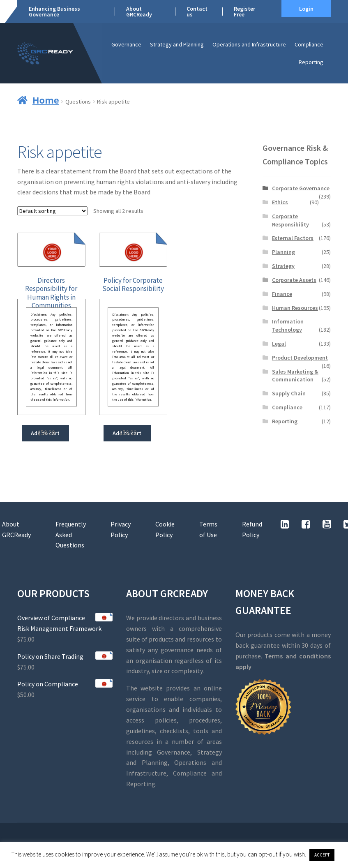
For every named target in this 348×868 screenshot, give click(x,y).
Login (306, 9)
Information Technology (288, 325)
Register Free (244, 12)
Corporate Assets (294, 280)
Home (46, 100)
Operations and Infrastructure (249, 44)
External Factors (293, 238)
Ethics (280, 202)
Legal (279, 344)
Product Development (300, 358)
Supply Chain (289, 393)
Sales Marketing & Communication (295, 376)
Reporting (311, 62)
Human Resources (295, 308)
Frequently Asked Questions (71, 535)
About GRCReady (139, 12)
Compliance (309, 44)
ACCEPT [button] (322, 855)
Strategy (283, 266)
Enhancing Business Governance (54, 12)
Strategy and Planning (177, 44)
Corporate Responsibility (290, 220)
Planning (283, 252)
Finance (282, 294)
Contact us (197, 12)
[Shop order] (52, 211)
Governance (126, 44)
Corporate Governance (301, 188)
